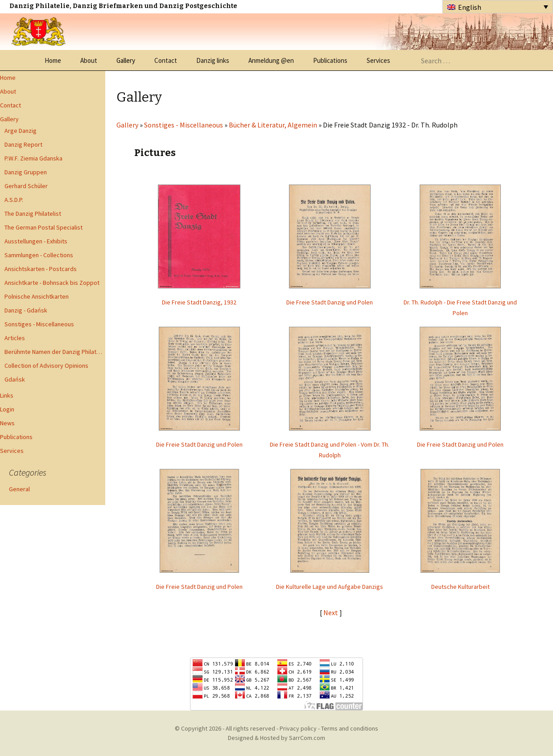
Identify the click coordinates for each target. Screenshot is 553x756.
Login (7, 409)
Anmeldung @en (271, 60)
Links (7, 395)
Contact (166, 60)
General (19, 489)
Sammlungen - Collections (39, 255)
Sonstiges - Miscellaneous (39, 324)
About (89, 60)
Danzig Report (23, 144)
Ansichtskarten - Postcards (41, 269)
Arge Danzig (21, 131)
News (7, 423)
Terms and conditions (350, 728)
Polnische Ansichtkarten (37, 296)
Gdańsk (15, 379)
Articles (15, 338)
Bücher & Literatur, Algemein (273, 125)
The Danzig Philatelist (33, 214)
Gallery (126, 60)
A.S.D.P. (14, 200)
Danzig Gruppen (26, 172)
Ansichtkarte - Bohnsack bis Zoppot (52, 283)
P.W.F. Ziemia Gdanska (33, 158)
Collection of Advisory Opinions (46, 366)
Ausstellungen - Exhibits (36, 241)
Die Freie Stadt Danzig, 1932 (199, 302)
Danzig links (213, 60)
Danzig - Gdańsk (26, 310)
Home (53, 60)
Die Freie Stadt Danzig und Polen (330, 302)
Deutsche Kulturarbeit (460, 587)
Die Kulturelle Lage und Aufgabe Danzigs (330, 587)
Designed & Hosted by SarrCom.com (276, 738)
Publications (330, 60)
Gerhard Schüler (26, 186)
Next (331, 612)
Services (378, 60)
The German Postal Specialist (43, 227)
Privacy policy (298, 728)
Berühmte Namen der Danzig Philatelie (55, 352)
